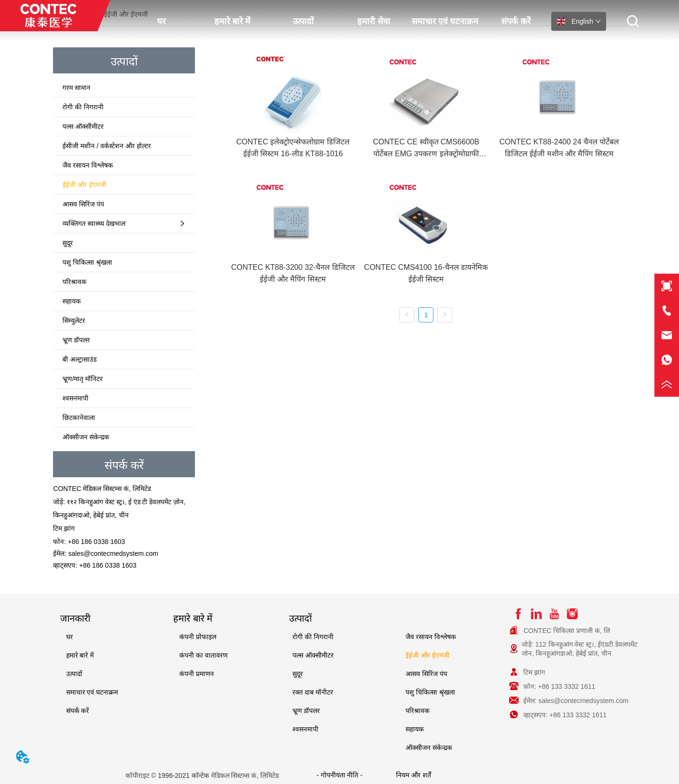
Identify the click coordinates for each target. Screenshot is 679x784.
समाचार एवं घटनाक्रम (445, 21)
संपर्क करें (516, 21)
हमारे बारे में (232, 21)
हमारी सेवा (374, 21)
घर (161, 21)
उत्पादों (303, 21)
